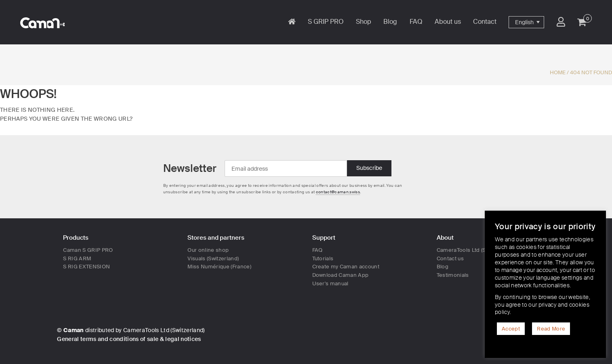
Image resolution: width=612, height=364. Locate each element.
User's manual (330, 283)
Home (558, 72)
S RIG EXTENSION (86, 267)
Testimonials (453, 275)
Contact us (450, 258)
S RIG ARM (77, 258)
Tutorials (323, 258)
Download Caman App (341, 275)
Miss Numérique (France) (219, 267)
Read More (551, 329)
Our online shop (208, 250)
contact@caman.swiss (338, 192)
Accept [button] (511, 329)
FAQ (318, 250)
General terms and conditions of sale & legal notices (129, 339)
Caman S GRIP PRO (88, 250)
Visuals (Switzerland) (213, 258)
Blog (443, 267)
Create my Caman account (346, 267)
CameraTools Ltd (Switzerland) (475, 250)
